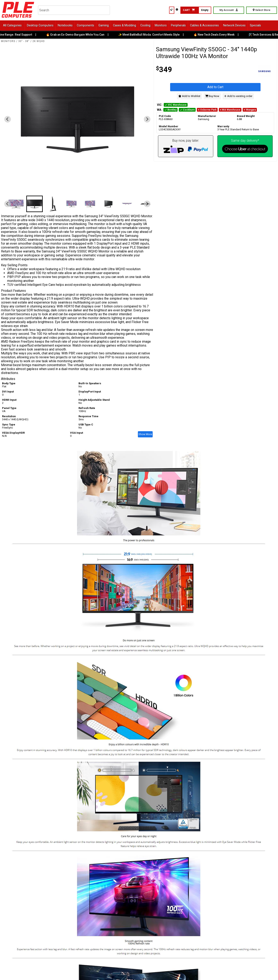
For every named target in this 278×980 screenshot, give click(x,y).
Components (85, 25)
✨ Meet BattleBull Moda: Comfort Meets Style (153, 35)
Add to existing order (238, 96)
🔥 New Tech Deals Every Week (218, 35)
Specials (255, 25)
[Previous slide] (8, 119)
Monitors (161, 25)
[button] (16, 204)
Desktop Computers (40, 25)
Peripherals (178, 25)
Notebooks (65, 25)
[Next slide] (147, 119)
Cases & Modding (125, 25)
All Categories (12, 25)
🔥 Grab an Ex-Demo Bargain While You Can (79, 35)
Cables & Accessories (204, 25)
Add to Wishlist (189, 96)
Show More (145, 434)
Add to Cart (215, 87)
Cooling (145, 25)
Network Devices (234, 25)
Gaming (104, 25)
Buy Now (212, 96)
